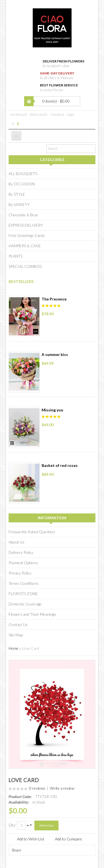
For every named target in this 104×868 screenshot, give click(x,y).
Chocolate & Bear (23, 215)
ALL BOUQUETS (23, 174)
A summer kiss (55, 354)
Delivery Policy (21, 552)
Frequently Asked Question (32, 532)
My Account (18, 114)
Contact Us (18, 625)
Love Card (31, 648)
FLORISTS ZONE (23, 594)
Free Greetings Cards (27, 235)
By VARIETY (19, 204)
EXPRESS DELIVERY (26, 225)
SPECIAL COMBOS (25, 266)
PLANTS (16, 256)
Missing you (52, 410)
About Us (17, 542)
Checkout (57, 114)
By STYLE (17, 194)
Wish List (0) (39, 114)
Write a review (62, 788)
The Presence (54, 299)
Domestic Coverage (25, 604)
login (71, 114)
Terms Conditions (24, 583)
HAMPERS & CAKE (25, 246)
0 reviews (37, 788)
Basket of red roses (60, 465)
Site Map (16, 635)
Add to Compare (69, 839)
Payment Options (23, 563)
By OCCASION (22, 184)
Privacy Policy (20, 573)
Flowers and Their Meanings (32, 614)
